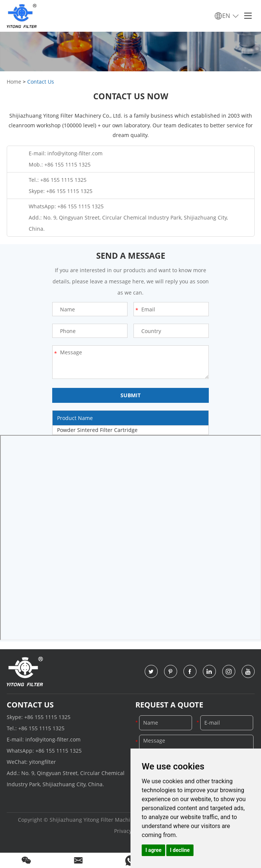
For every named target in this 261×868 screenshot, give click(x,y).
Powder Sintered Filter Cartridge (97, 430)
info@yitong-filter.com (75, 153)
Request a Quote (169, 705)
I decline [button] (180, 850)
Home (14, 82)
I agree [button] (153, 850)
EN (227, 16)
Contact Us (41, 82)
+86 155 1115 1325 (69, 191)
